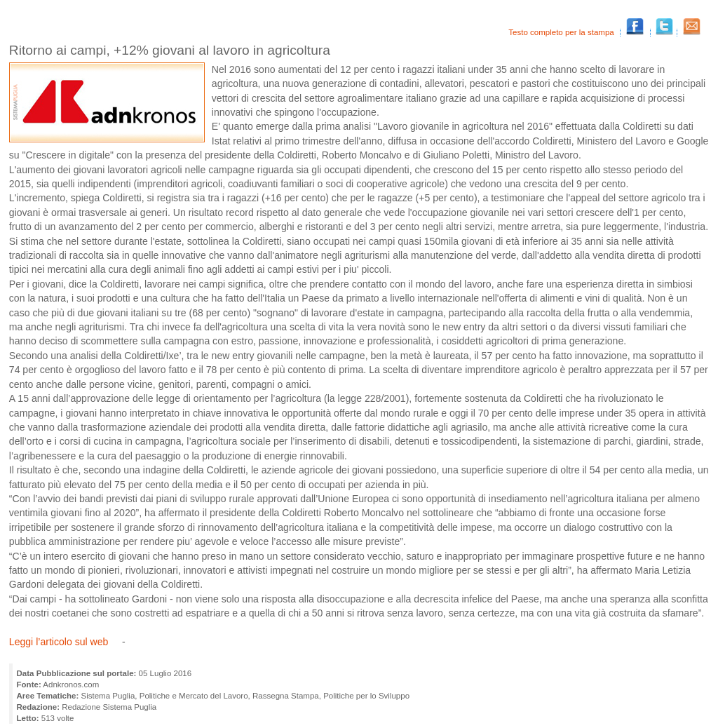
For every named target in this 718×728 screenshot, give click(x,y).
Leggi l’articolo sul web (60, 642)
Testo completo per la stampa (562, 32)
